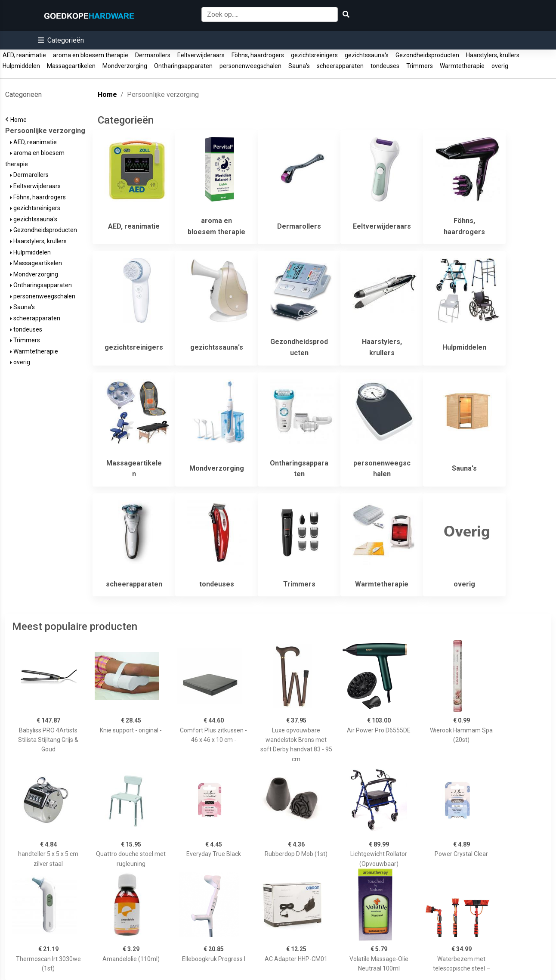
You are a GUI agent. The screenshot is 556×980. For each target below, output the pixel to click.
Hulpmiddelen (21, 66)
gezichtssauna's (367, 55)
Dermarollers (153, 55)
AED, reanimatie (24, 55)
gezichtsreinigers (314, 55)
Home (20, 120)
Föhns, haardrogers (258, 55)
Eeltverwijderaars (201, 55)
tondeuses (385, 66)
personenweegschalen (250, 66)
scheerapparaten (340, 66)
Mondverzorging (125, 66)
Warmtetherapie (462, 66)
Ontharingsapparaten (183, 66)
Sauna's (299, 66)
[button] (61, 40)
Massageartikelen (71, 66)
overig (500, 66)
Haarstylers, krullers (493, 55)
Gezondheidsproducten (427, 55)
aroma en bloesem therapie (91, 55)
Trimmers (420, 66)
